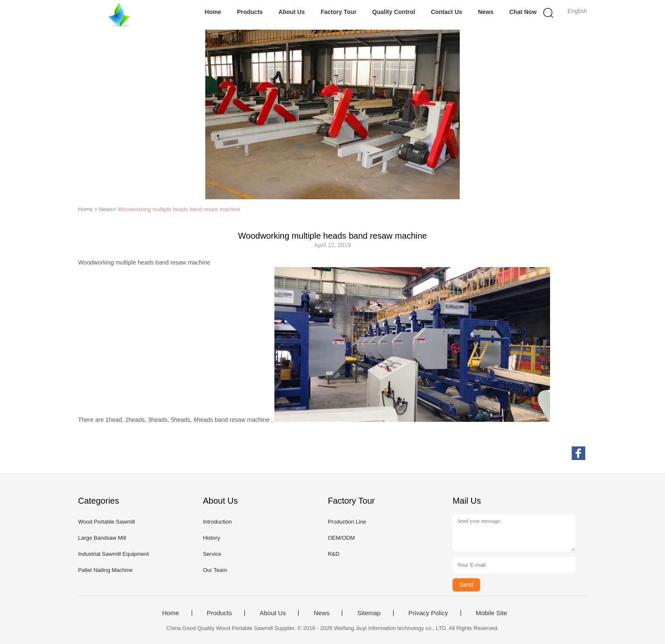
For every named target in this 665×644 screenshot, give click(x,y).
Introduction (217, 522)
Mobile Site (492, 613)
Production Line (347, 522)
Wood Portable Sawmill (106, 522)
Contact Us (447, 12)
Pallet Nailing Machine (105, 570)
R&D (334, 554)
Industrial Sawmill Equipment (113, 554)
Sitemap (369, 613)
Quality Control (394, 12)
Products (250, 12)
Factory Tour (339, 12)
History (211, 538)
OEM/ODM (341, 538)
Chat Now (523, 12)
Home (213, 12)
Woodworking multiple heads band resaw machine (179, 209)
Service (212, 554)
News (486, 12)
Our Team (215, 570)
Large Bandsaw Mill (102, 538)
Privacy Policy (428, 613)
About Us (292, 12)
